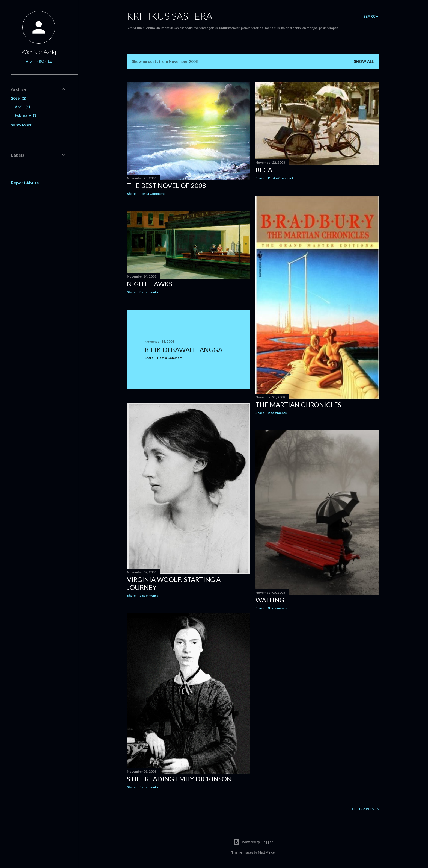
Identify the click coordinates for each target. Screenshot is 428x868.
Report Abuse (25, 183)
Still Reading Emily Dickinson (179, 779)
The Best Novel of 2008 (167, 185)
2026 (19, 98)
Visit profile (39, 61)
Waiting (270, 600)
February (26, 115)
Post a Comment (152, 194)
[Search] (371, 16)
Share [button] (131, 194)
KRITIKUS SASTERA (170, 16)
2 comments (277, 413)
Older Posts (365, 809)
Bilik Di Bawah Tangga (184, 350)
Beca (264, 170)
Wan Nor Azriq (39, 52)
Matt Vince (266, 852)
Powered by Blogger (253, 842)
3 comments (149, 292)
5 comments (149, 595)
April (23, 107)
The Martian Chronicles (298, 404)
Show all (364, 61)
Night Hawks (150, 284)
